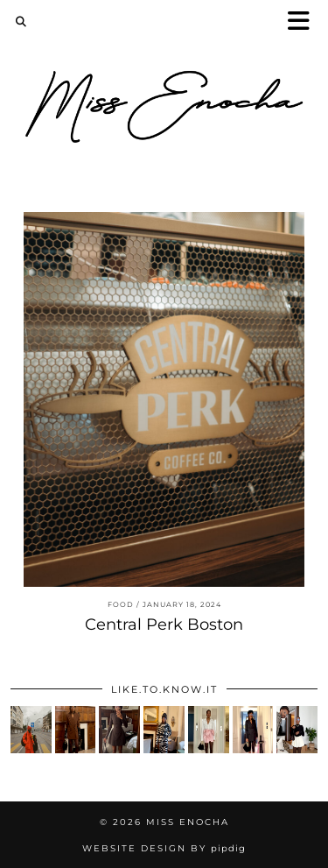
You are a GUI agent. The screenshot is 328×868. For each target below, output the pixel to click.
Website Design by (164, 848)
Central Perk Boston (164, 625)
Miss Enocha (188, 822)
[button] (304, 22)
